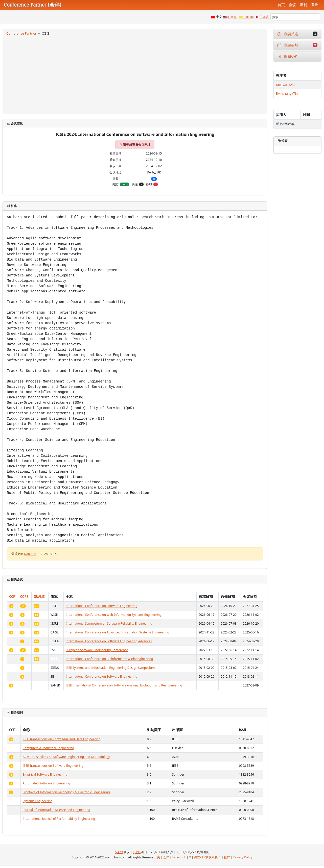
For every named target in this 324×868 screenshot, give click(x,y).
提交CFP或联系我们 (207, 857)
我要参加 (297, 45)
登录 (315, 5)
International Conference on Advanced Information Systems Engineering (118, 632)
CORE (24, 597)
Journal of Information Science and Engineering (56, 810)
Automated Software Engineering (47, 783)
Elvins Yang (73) (287, 94)
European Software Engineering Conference (97, 650)
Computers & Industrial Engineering (48, 748)
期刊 (304, 5)
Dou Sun (30, 554)
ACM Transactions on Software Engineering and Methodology (66, 757)
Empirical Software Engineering (45, 774)
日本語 (264, 17)
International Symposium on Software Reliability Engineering (109, 623)
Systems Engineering (38, 801)
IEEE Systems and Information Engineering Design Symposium (110, 668)
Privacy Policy (243, 857)
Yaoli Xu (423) (285, 85)
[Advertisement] (135, 74)
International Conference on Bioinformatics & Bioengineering (109, 659)
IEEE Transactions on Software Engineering (53, 766)
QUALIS (39, 597)
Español (248, 17)
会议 (292, 5)
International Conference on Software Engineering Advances (109, 641)
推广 (227, 857)
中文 (219, 17)
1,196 (137, 852)
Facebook (179, 857)
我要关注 (297, 34)
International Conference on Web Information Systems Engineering (114, 615)
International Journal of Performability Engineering (59, 819)
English (233, 17)
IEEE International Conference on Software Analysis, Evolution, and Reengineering (124, 685)
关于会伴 (163, 857)
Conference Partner (21, 33)
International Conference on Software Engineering (102, 606)
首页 (281, 5)
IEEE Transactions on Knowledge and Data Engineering (62, 739)
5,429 (119, 852)
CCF (12, 597)
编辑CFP (287, 56)
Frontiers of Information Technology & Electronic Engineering (66, 792)
